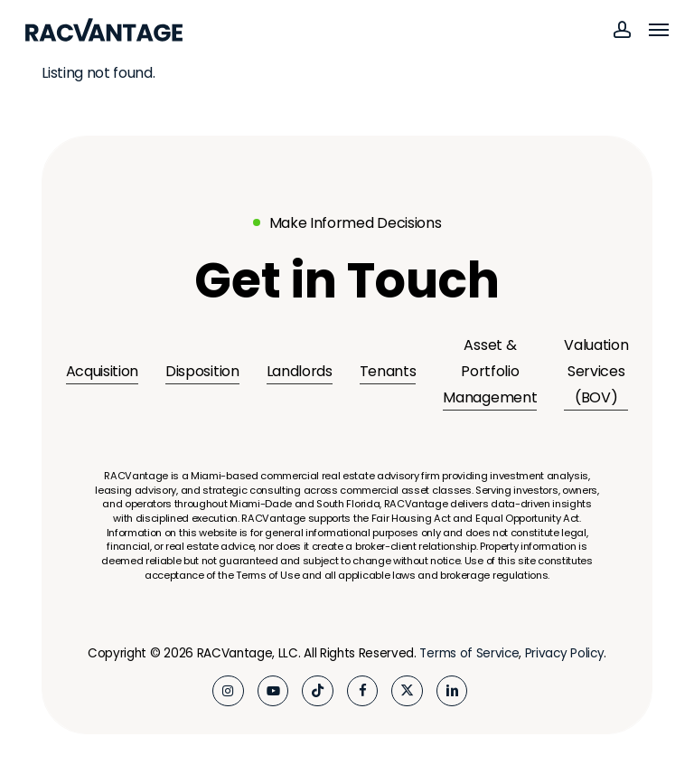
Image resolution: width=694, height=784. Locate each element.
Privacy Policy (565, 653)
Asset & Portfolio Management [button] (490, 371)
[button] (659, 30)
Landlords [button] (300, 371)
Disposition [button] (202, 371)
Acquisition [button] (102, 371)
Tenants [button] (388, 371)
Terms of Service (469, 653)
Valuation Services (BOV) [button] (596, 371)
